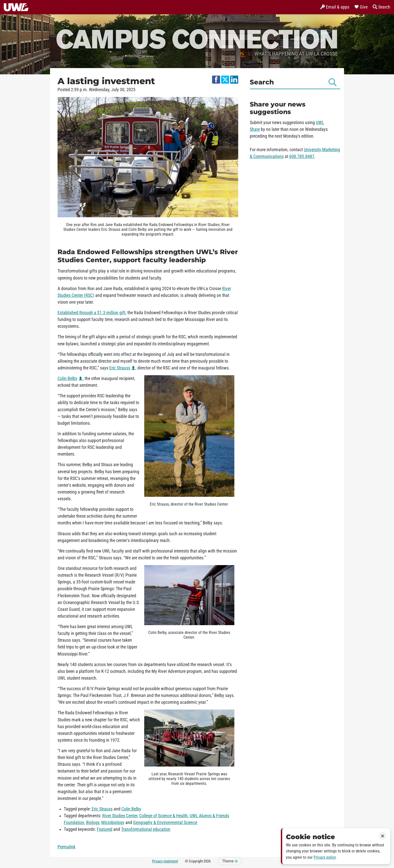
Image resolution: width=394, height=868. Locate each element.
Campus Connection (197, 38)
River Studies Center (120, 816)
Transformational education (146, 829)
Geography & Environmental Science (165, 823)
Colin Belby (67, 378)
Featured (105, 829)
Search (293, 82)
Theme (230, 861)
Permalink (66, 847)
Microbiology (113, 823)
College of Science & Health (163, 816)
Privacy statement (165, 861)
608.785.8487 (302, 156)
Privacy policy (325, 857)
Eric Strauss (120, 368)
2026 (207, 861)
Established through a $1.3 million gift (91, 313)
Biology (93, 823)
